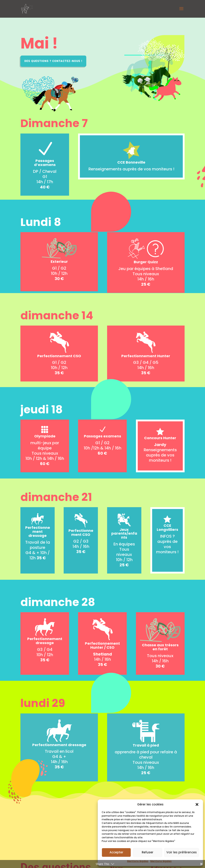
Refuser (148, 852)
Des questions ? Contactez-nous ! (53, 61)
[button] (197, 804)
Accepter (116, 852)
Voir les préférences (182, 852)
